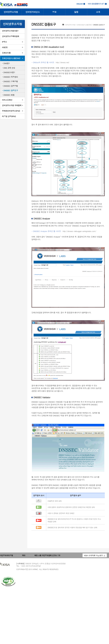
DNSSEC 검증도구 (11, 90)
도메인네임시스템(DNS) (11, 58)
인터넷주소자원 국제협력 (12, 105)
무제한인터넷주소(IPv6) (11, 111)
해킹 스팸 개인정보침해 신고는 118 (47, 555)
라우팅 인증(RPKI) (9, 116)
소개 (98, 12)
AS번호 (5, 47)
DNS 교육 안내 (9, 68)
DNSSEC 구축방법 (11, 81)
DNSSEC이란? (9, 72)
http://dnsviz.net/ (63, 62)
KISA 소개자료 (95, 555)
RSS (24, 555)
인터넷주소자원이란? (10, 31)
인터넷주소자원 (11, 12)
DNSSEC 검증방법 (11, 86)
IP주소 (4, 42)
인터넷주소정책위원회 (11, 36)
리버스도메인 (7, 100)
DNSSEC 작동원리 (11, 77)
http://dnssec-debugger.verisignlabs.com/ (79, 231)
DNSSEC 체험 (9, 95)
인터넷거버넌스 (33, 12)
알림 (76, 12)
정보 (54, 12)
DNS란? (7, 63)
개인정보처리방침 (6, 555)
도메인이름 (6, 53)
